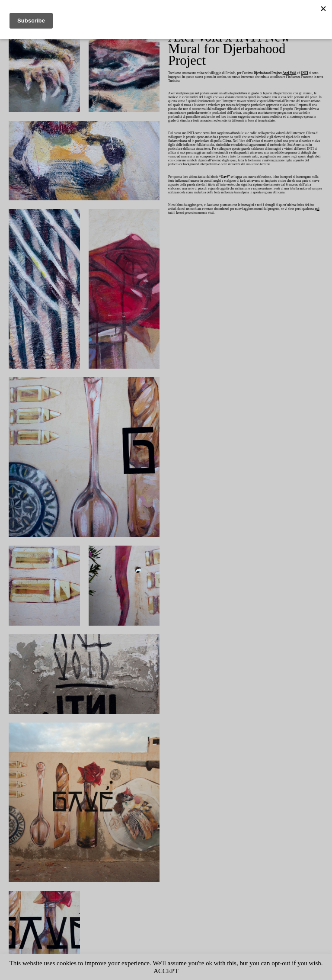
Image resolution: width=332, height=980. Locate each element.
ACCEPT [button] (184, 971)
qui (210, 217)
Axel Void (304, 62)
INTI (171, 66)
